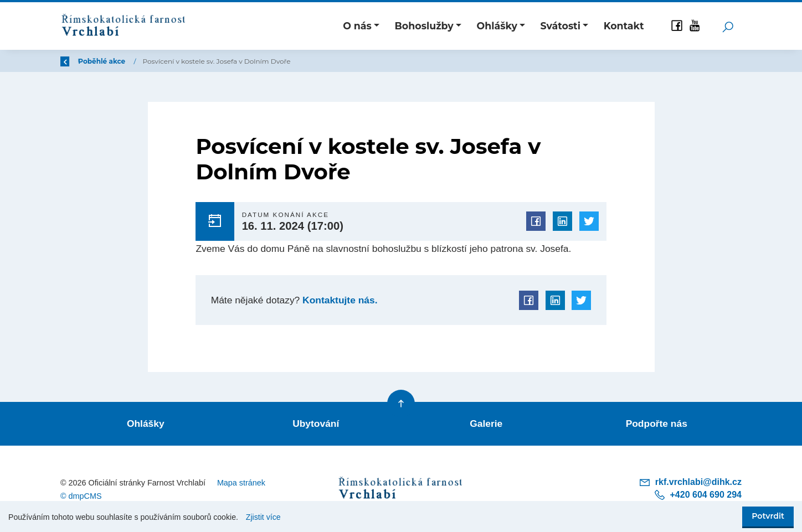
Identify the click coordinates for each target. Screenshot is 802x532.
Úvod (119, 61)
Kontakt (624, 26)
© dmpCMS (81, 496)
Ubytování (316, 423)
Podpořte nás (657, 423)
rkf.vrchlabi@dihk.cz (690, 482)
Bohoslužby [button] (424, 26)
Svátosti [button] (561, 26)
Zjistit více (263, 517)
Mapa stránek (241, 483)
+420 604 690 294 (698, 495)
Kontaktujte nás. (338, 300)
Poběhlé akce (168, 61)
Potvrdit (768, 516)
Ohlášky (146, 423)
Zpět (76, 61)
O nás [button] (357, 26)
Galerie (486, 423)
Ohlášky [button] (497, 26)
